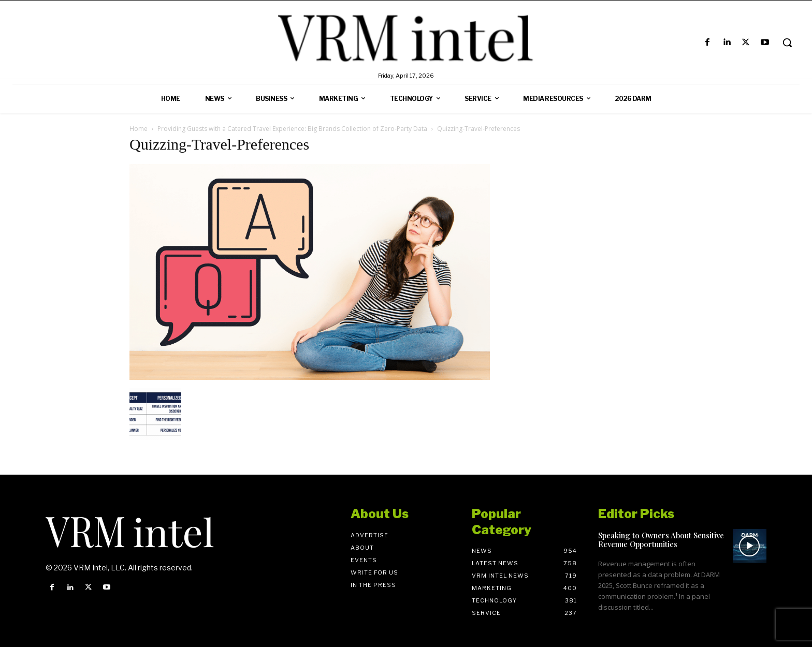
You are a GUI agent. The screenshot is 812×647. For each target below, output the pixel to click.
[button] (787, 42)
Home (139, 129)
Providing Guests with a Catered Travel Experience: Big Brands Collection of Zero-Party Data (292, 129)
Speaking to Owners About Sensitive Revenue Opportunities (661, 540)
